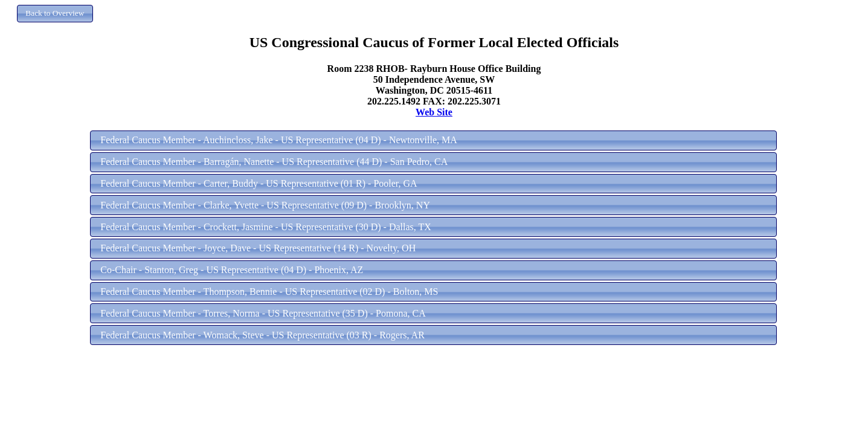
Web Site (434, 112)
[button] (55, 14)
